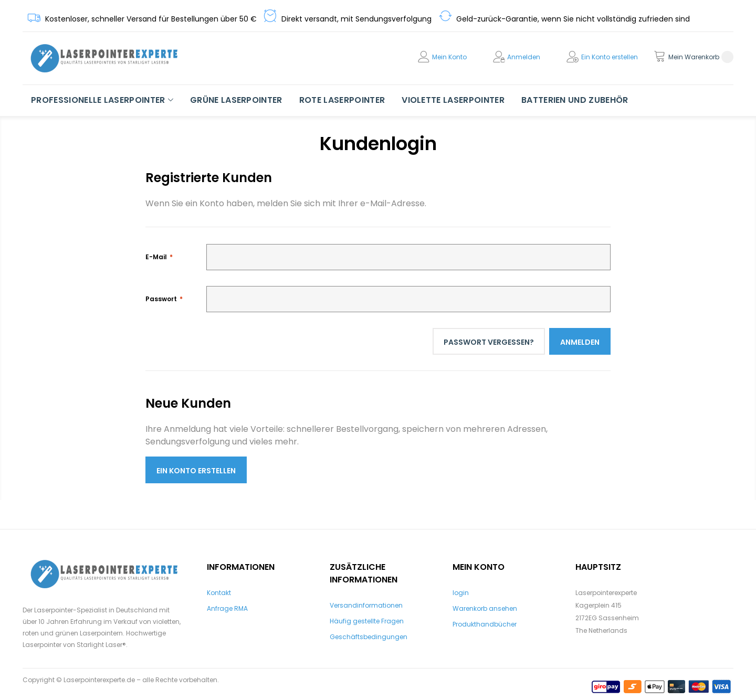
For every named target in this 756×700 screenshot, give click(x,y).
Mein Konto (449, 57)
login (461, 593)
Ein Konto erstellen (610, 57)
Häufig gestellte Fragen (367, 621)
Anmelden (524, 57)
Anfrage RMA (227, 608)
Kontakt (219, 593)
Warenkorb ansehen (485, 608)
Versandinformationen (366, 605)
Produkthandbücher (485, 624)
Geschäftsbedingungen (369, 637)
